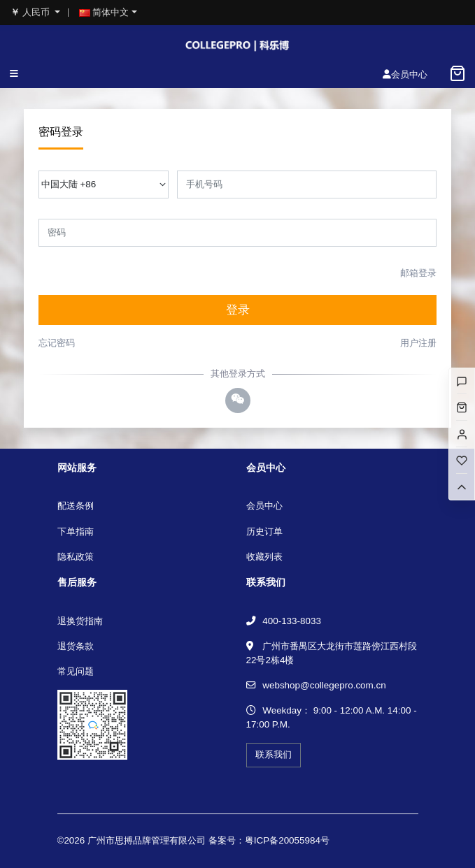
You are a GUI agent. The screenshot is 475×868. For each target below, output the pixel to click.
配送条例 (76, 506)
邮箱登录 (418, 273)
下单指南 (76, 531)
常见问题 (76, 671)
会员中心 (264, 506)
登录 (238, 310)
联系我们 (274, 754)
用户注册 (418, 343)
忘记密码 (57, 343)
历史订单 (264, 531)
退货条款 (76, 646)
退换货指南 (80, 621)
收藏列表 (264, 557)
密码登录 (61, 132)
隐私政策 (76, 557)
